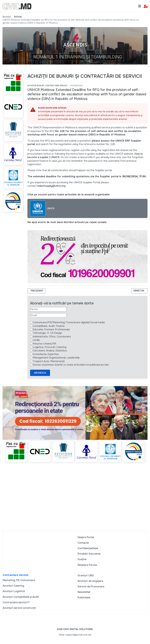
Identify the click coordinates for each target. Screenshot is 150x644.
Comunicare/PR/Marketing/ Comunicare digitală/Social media (69, 322)
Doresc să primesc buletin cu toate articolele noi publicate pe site (71, 365)
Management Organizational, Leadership (56, 358)
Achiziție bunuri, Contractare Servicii (47, 86)
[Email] (48, 315)
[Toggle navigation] (140, 6)
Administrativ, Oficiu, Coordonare (52, 337)
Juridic (36, 340)
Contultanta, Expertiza (46, 354)
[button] (146, 6)
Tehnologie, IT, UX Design (47, 333)
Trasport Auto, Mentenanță (49, 361)
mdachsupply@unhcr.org (51, 186)
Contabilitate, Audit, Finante (49, 326)
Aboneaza (40, 373)
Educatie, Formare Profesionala (51, 329)
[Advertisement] (12, 276)
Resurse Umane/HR (44, 344)
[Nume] (48, 309)
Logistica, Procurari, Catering (50, 347)
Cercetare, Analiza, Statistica (50, 351)
